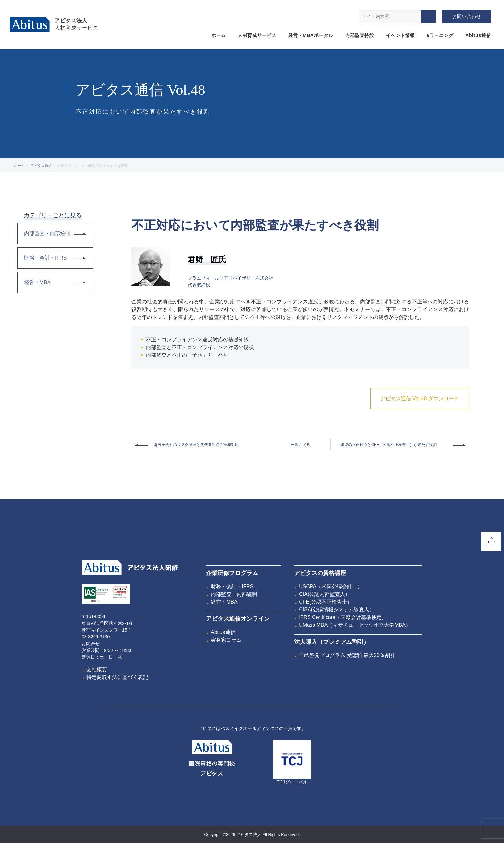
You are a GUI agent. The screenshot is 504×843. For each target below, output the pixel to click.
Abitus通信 (478, 35)
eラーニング (440, 35)
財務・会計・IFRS (55, 258)
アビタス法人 (71, 20)
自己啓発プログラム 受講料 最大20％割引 (347, 655)
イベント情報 (401, 35)
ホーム (219, 35)
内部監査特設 (360, 35)
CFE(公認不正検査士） (325, 602)
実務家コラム (226, 640)
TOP (491, 541)
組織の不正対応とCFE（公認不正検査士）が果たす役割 (389, 445)
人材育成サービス (257, 35)
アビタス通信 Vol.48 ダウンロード (420, 398)
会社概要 (97, 669)
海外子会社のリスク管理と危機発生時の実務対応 (196, 445)
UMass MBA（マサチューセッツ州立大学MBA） (355, 625)
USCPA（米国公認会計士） (331, 586)
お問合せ (91, 644)
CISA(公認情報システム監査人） (337, 610)
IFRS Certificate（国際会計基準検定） (343, 617)
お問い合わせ (467, 16)
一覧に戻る (300, 445)
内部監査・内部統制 (55, 233)
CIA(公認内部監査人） (325, 594)
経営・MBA (55, 282)
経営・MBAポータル (311, 35)
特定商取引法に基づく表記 (117, 677)
